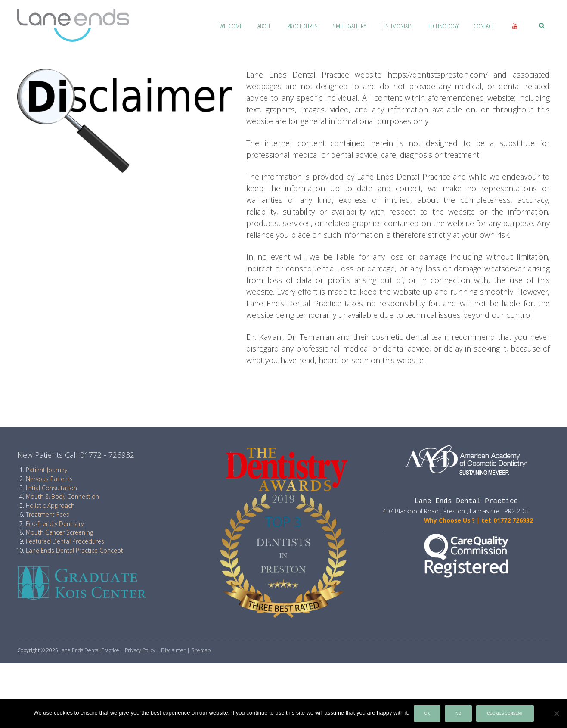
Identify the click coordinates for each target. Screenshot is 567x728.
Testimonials (397, 26)
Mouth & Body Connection (62, 496)
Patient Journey (46, 470)
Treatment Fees (48, 515)
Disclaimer (173, 650)
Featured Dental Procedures (65, 541)
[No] (556, 713)
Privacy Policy (140, 650)
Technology (443, 26)
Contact (484, 26)
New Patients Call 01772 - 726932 (76, 455)
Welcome (231, 26)
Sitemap (201, 650)
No (458, 713)
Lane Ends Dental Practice (89, 650)
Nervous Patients (49, 479)
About (265, 26)
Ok (427, 713)
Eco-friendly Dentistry (55, 524)
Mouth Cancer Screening (59, 532)
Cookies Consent (505, 713)
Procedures (302, 26)
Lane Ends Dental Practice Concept (74, 550)
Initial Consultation (51, 488)
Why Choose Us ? (429, 520)
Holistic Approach (50, 506)
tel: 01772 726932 (507, 520)
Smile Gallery (349, 26)
